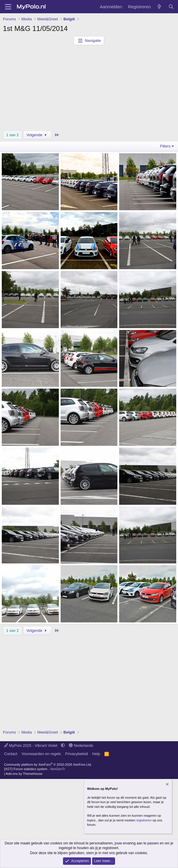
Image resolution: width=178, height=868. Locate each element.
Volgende (38, 135)
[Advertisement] (89, 89)
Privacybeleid (77, 754)
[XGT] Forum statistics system (35, 769)
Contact (11, 754)
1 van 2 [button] (13, 135)
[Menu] (8, 7)
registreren (144, 820)
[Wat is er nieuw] (159, 7)
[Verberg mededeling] (167, 785)
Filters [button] (165, 146)
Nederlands (81, 745)
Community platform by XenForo (48, 765)
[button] (63, 745)
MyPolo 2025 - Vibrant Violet (31, 745)
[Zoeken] (171, 7)
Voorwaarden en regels (41, 754)
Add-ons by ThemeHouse (24, 774)
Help (96, 754)
